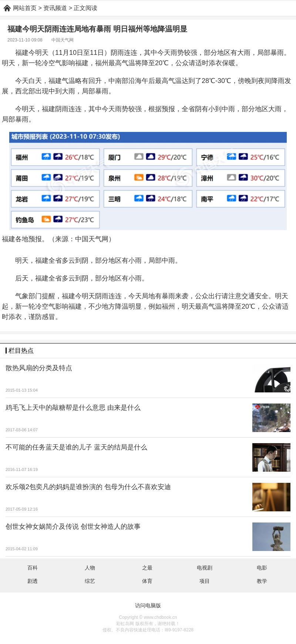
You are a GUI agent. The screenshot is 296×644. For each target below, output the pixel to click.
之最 (147, 568)
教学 (262, 581)
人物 (90, 568)
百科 (33, 568)
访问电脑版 (148, 605)
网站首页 (25, 8)
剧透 (33, 581)
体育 (147, 581)
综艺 (90, 581)
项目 (205, 581)
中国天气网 (63, 40)
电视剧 (205, 568)
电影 (262, 568)
